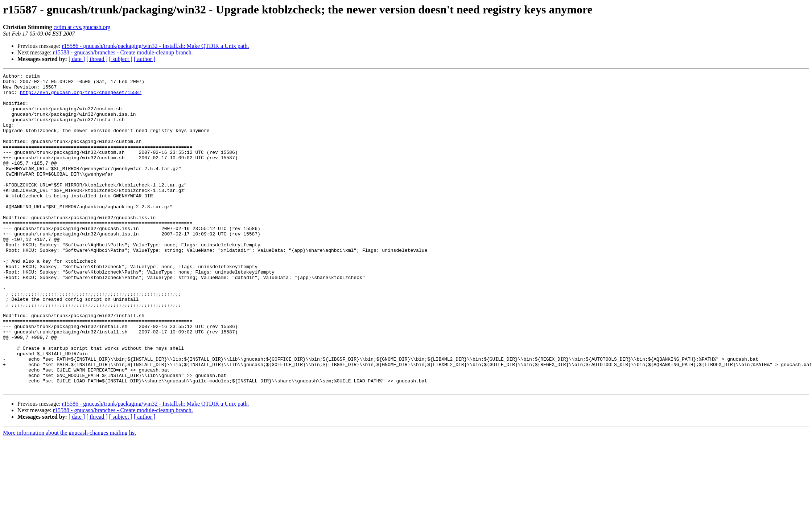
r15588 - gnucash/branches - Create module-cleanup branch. (123, 52)
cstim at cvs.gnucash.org (82, 27)
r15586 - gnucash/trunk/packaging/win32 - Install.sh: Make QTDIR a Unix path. (156, 46)
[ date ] (77, 59)
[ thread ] (97, 59)
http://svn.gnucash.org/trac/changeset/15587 (81, 97)
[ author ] (145, 59)
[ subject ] (121, 59)
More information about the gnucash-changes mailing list (69, 496)
